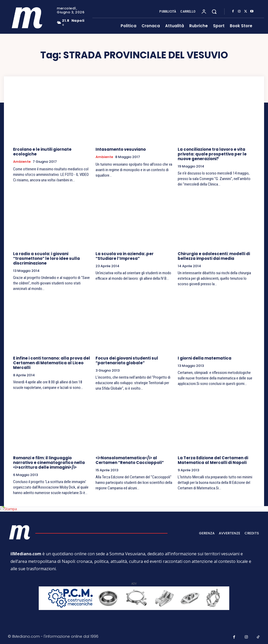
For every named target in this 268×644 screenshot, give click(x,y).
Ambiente (22, 162)
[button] (214, 12)
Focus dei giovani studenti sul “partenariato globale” (127, 360)
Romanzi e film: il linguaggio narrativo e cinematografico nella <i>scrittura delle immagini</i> (49, 463)
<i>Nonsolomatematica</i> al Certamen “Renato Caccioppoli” (130, 460)
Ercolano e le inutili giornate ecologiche (42, 152)
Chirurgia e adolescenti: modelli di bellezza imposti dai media (214, 256)
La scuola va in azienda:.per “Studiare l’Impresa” (125, 256)
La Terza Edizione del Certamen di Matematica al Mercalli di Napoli (213, 460)
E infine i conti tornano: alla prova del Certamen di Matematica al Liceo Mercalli (52, 363)
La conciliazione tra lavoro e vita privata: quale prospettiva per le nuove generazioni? (212, 154)
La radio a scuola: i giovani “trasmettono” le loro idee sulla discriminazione (46, 258)
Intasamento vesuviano (121, 149)
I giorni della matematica (205, 358)
